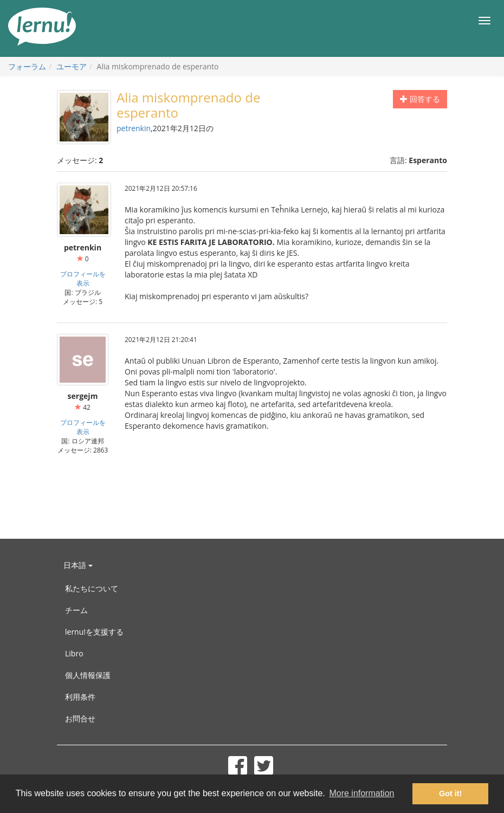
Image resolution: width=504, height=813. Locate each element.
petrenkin (134, 128)
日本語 (78, 565)
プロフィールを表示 (83, 278)
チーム (76, 610)
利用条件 (80, 697)
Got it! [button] (450, 793)
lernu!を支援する (94, 632)
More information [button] (361, 793)
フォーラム (27, 66)
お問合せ (80, 718)
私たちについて (92, 588)
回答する (420, 99)
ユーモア (72, 66)
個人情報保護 (88, 675)
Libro (74, 653)
